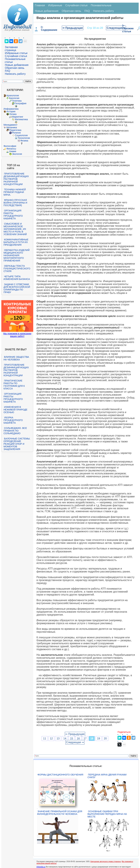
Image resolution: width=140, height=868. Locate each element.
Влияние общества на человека (16, 358)
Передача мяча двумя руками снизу (107, 776)
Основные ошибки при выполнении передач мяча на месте (107, 814)
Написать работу (15, 74)
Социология (21, 135)
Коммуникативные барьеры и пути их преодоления (16, 242)
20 (105, 739)
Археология (13, 95)
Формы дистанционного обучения (60, 775)
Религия (16, 133)
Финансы (11, 149)
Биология (14, 98)
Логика (13, 114)
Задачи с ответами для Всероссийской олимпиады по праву (17, 288)
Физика (24, 141)
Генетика (17, 101)
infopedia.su (41, 867)
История (11, 111)
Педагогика (15, 130)
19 (99, 739)
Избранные (55, 5)
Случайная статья (16, 56)
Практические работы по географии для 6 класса (14, 385)
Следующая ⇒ (116, 28)
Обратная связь (15, 68)
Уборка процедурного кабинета (13, 420)
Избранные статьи (16, 53)
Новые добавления (17, 65)
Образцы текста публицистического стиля (17, 269)
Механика (12, 127)
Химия (13, 151)
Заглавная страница (11, 49)
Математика (21, 119)
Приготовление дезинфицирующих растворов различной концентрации (16, 179)
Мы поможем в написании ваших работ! (17, 335)
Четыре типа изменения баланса (17, 278)
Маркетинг (18, 117)
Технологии (24, 138)
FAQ (7, 71)
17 (85, 739)
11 (45, 739)
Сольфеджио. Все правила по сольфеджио (15, 431)
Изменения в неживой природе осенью (15, 410)
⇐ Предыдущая (73, 28)
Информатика (11, 109)
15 (72, 739)
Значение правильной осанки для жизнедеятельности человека (60, 813)
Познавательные (101, 5)
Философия (10, 146)
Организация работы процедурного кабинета (13, 215)
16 (78, 739)
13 (58, 739)
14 (65, 739)
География (20, 103)
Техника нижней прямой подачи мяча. (15, 192)
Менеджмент (10, 125)
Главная (40, 5)
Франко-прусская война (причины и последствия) (15, 203)
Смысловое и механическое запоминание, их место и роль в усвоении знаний (15, 229)
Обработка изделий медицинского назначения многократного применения (16, 255)
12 (51, 739)
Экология (17, 154)
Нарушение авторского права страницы (105, 861)
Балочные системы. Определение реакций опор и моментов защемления (17, 444)
